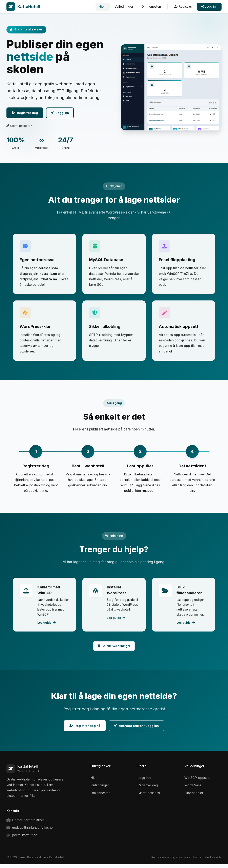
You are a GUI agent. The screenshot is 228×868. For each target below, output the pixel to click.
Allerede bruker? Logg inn (139, 728)
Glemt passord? (19, 127)
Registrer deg (27, 114)
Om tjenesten (151, 7)
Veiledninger (124, 7)
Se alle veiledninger (114, 648)
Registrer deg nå (82, 728)
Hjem (103, 7)
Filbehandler (194, 796)
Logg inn (209, 7)
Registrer (183, 7)
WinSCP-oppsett (197, 781)
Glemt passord (149, 796)
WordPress (193, 789)
